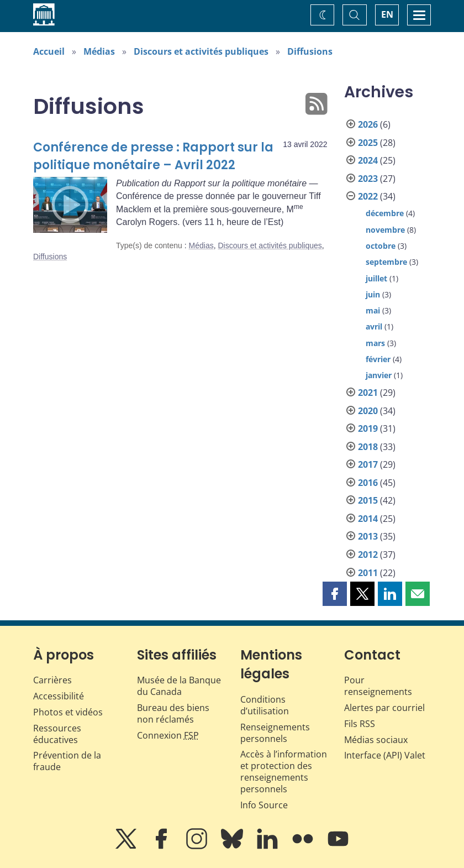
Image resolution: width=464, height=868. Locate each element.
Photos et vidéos (68, 712)
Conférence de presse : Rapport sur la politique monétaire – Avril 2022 (153, 156)
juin (373, 294)
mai (373, 310)
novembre (385, 230)
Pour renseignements (378, 686)
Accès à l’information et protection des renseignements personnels (284, 771)
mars (375, 343)
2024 (368, 160)
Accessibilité (59, 696)
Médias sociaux (376, 740)
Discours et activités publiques (201, 51)
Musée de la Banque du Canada (179, 686)
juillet (376, 278)
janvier (379, 375)
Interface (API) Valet (385, 755)
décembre (385, 213)
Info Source (264, 805)
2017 (368, 464)
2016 (368, 483)
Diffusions (310, 51)
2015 (368, 500)
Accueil (49, 51)
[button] (335, 594)
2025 (368, 143)
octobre (381, 246)
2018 (368, 447)
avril (374, 326)
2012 (368, 555)
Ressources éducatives (57, 734)
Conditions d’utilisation (265, 705)
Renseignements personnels (275, 733)
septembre (386, 262)
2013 (368, 536)
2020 (368, 411)
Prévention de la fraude (67, 761)
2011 (368, 573)
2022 (368, 196)
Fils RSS (360, 724)
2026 (368, 124)
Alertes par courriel (384, 708)
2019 (368, 428)
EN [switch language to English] (387, 14)
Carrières (52, 680)
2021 (368, 393)
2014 (368, 519)
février (378, 359)
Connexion (168, 735)
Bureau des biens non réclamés (173, 713)
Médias (99, 51)
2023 (368, 179)
